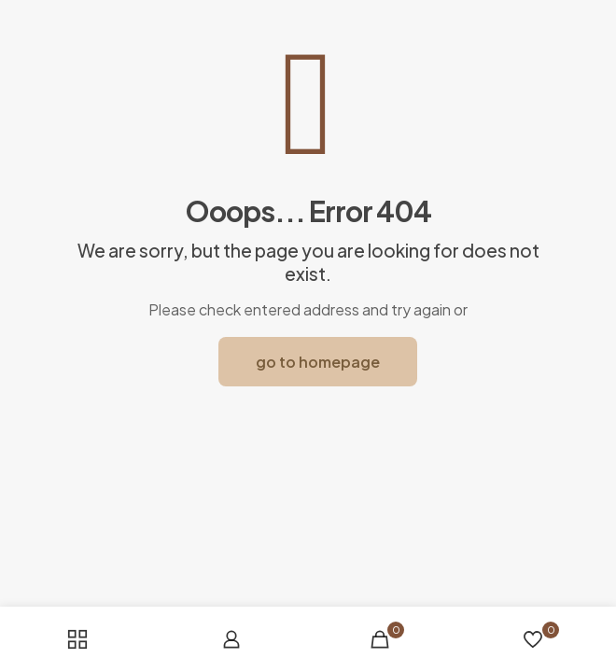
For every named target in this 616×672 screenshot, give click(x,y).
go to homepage (318, 362)
